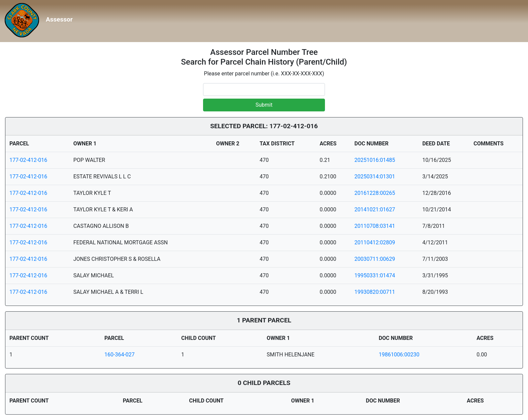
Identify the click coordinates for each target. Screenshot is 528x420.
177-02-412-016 (28, 160)
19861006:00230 (399, 355)
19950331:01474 (375, 275)
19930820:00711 (375, 292)
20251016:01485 (375, 160)
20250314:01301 (375, 177)
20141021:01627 (375, 209)
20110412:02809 (375, 242)
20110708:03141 (375, 226)
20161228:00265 (375, 193)
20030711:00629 (375, 259)
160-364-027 (120, 355)
